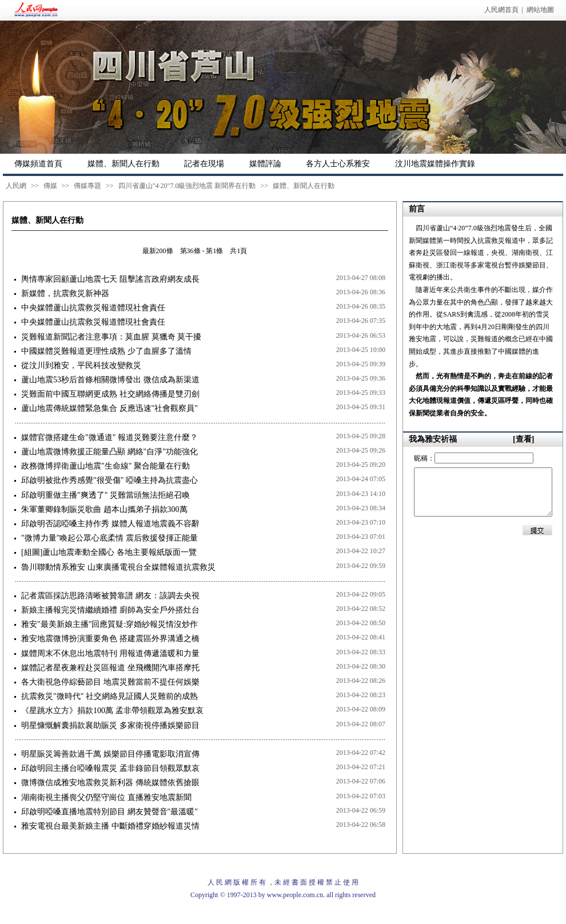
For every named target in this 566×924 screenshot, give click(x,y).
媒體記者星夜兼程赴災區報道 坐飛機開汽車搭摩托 (110, 668)
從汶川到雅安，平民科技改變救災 (81, 365)
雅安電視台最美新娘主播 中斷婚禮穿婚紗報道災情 (110, 826)
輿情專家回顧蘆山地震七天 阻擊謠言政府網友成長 (110, 279)
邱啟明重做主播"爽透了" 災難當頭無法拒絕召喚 (105, 495)
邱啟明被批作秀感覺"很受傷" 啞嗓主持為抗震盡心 (109, 480)
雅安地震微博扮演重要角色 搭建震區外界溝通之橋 (110, 639)
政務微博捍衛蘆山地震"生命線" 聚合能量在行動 (105, 466)
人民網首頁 (501, 10)
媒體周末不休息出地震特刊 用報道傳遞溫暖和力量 (110, 653)
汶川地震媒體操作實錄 (435, 164)
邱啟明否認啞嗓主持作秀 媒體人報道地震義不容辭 (110, 524)
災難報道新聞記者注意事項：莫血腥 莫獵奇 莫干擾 (111, 337)
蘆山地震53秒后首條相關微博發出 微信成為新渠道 (110, 380)
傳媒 (50, 186)
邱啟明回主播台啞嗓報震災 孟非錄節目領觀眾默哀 (110, 768)
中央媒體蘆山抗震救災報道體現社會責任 (93, 308)
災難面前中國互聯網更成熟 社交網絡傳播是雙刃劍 (110, 394)
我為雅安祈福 (433, 439)
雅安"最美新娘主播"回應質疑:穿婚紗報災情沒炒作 (109, 624)
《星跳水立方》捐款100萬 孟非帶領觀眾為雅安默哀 (112, 711)
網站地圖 (540, 10)
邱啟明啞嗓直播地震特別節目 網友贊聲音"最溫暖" (109, 812)
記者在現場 (204, 164)
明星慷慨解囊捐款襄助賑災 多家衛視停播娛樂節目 (110, 725)
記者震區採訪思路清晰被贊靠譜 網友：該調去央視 (110, 596)
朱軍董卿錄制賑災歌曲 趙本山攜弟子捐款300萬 (104, 509)
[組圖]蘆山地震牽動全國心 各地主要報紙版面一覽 (109, 552)
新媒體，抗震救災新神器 (65, 293)
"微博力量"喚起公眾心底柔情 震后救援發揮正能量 (109, 538)
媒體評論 (265, 164)
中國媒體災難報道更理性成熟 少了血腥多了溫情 (106, 351)
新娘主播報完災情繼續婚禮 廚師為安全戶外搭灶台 (110, 610)
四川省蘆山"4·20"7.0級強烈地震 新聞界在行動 (187, 186)
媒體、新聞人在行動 (123, 164)
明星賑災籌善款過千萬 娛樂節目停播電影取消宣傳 (110, 754)
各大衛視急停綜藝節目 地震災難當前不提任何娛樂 (110, 682)
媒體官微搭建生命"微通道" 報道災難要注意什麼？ (109, 437)
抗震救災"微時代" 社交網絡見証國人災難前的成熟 (109, 696)
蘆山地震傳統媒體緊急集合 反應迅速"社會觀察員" (109, 408)
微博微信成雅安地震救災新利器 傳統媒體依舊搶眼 (110, 783)
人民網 (16, 186)
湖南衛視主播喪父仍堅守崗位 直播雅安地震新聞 (106, 797)
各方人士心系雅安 (338, 164)
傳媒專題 (87, 186)
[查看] (523, 439)
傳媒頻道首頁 (38, 164)
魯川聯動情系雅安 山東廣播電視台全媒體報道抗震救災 (118, 567)
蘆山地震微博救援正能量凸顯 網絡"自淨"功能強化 (109, 452)
